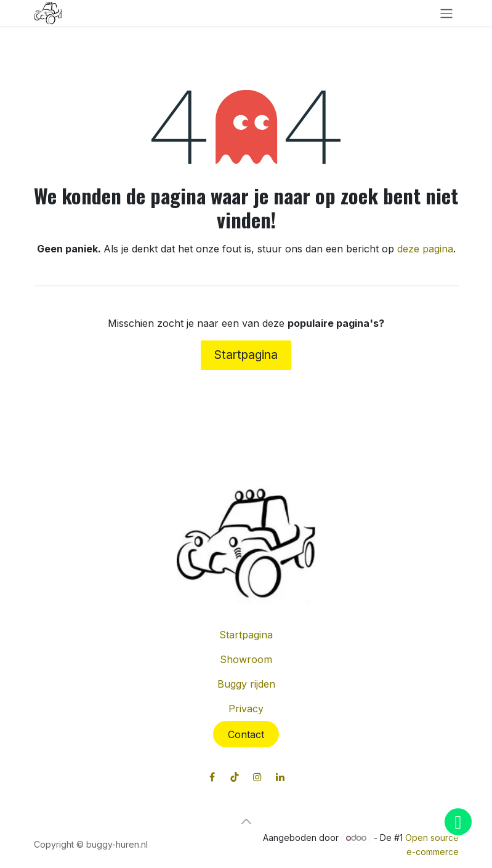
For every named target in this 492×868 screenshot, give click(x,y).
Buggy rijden (246, 684)
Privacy (246, 709)
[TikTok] (235, 777)
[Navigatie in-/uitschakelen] (446, 13)
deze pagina (425, 249)
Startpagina (246, 355)
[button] (246, 821)
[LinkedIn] (280, 777)
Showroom (246, 659)
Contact (246, 734)
